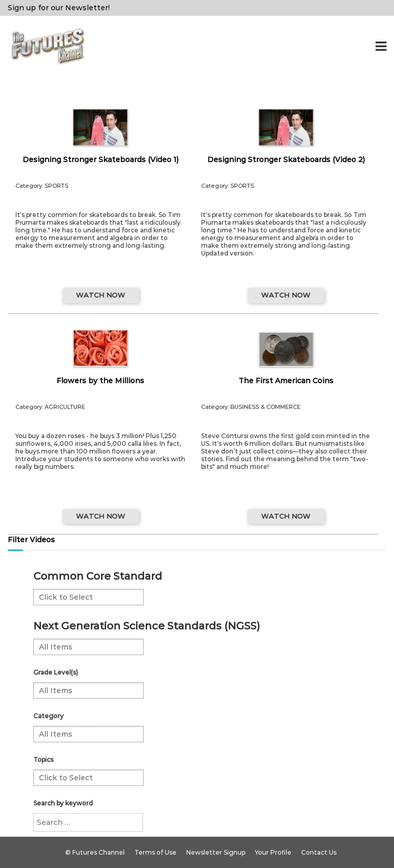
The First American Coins (286, 381)
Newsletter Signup (216, 852)
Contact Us (319, 852)
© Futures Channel (95, 852)
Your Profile (273, 852)
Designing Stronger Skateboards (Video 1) (101, 160)
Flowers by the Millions (100, 381)
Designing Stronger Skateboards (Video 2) (286, 160)
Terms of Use (155, 852)
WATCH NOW (101, 295)
